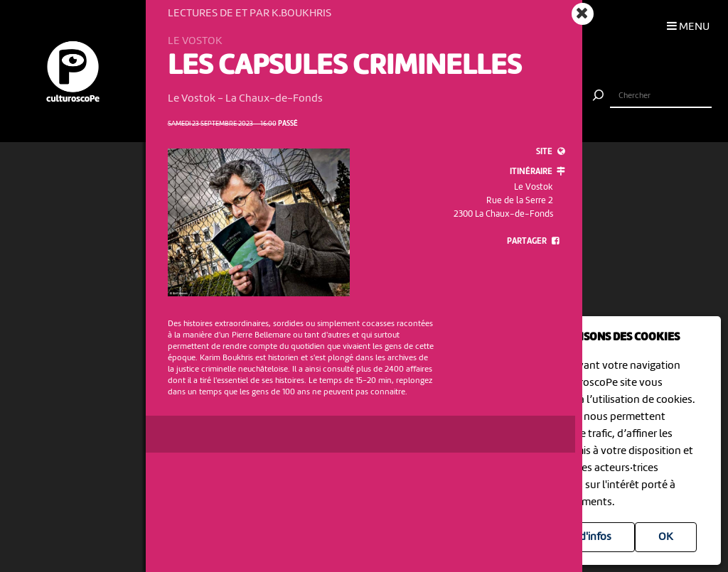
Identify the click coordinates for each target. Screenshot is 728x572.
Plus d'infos (584, 537)
